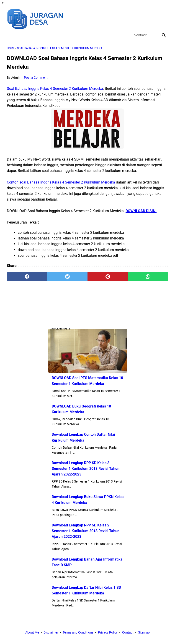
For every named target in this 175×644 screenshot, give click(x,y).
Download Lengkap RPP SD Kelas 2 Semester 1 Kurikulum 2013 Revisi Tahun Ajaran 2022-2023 (86, 531)
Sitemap (144, 632)
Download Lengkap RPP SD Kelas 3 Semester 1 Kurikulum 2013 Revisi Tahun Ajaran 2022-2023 (86, 469)
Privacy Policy (108, 632)
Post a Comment (36, 78)
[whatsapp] (148, 277)
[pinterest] (108, 277)
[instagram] (163, 18)
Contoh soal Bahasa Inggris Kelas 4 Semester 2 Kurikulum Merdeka (61, 182)
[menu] (10, 35)
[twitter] (142, 18)
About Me (32, 632)
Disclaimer (51, 632)
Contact (128, 632)
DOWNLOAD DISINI (141, 211)
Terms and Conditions (78, 632)
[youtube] (153, 18)
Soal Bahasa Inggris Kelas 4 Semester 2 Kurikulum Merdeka (55, 89)
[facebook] (131, 18)
